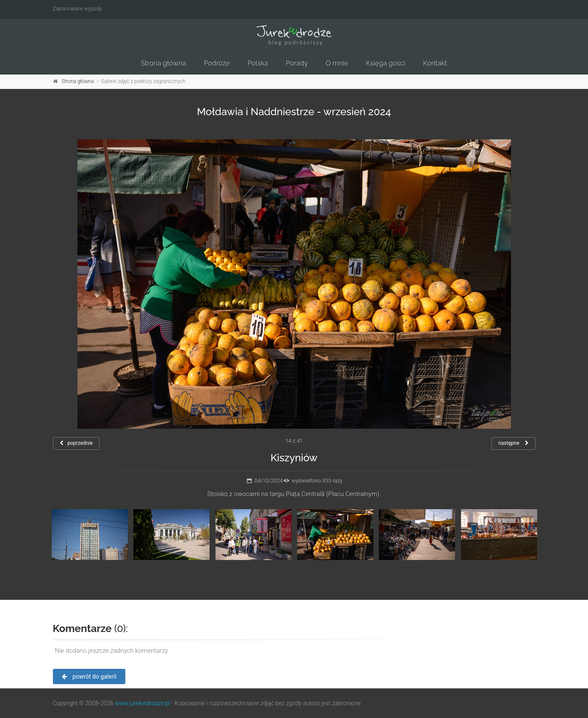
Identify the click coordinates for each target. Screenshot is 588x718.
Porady (297, 63)
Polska (258, 63)
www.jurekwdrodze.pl (142, 703)
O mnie (337, 63)
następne (513, 443)
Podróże (217, 63)
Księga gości (386, 63)
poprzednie (76, 443)
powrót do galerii (89, 676)
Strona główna (164, 63)
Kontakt (435, 63)
